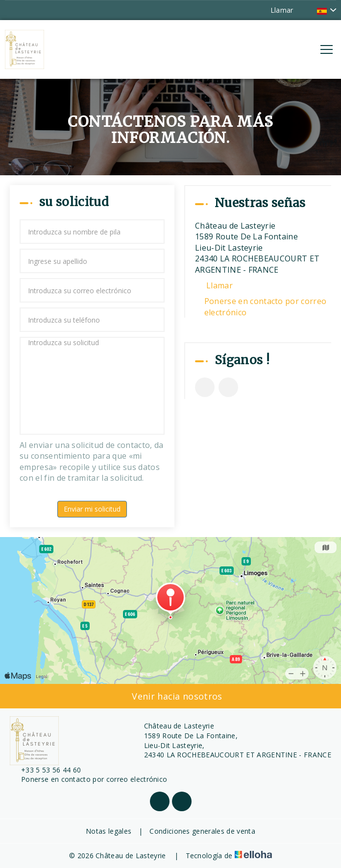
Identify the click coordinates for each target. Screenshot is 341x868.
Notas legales (109, 831)
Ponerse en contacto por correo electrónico (266, 306)
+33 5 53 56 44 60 (45, 770)
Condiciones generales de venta (202, 831)
